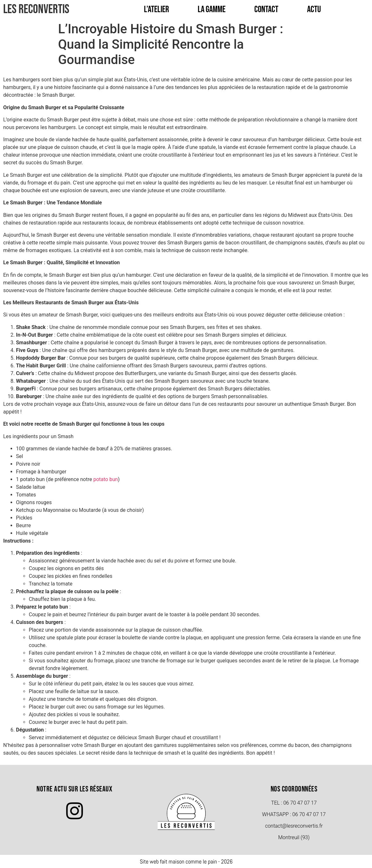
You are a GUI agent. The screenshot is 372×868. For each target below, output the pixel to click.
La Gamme (212, 9)
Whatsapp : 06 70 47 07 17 (294, 814)
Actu (314, 9)
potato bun (106, 479)
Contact (266, 9)
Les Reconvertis (36, 9)
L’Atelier (156, 9)
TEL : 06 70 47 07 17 (294, 803)
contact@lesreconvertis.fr (294, 826)
